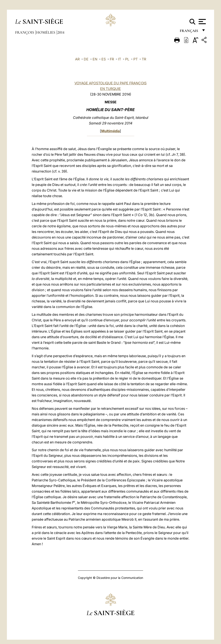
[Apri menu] (202, 22)
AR (77, 59)
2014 (61, 32)
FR (112, 59)
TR (144, 59)
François (25, 32)
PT (136, 59)
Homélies (46, 32)
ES (104, 59)
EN (95, 59)
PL (127, 59)
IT (120, 59)
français (189, 32)
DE (86, 59)
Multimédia (110, 131)
